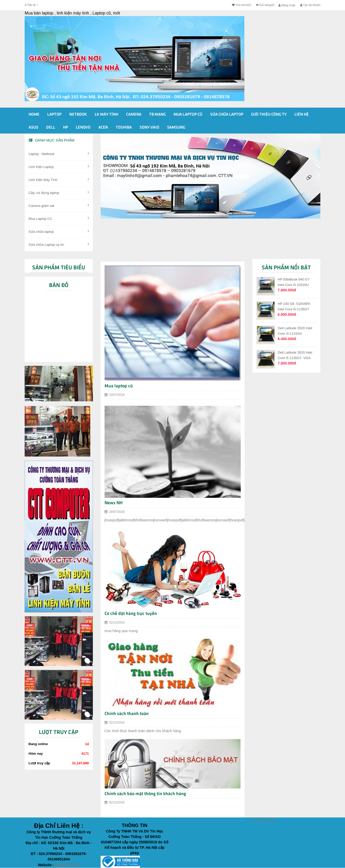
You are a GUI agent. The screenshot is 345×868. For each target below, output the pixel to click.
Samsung (176, 128)
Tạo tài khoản (310, 5)
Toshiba (124, 128)
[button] (103, 194)
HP (65, 128)
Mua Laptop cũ (188, 115)
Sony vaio (149, 128)
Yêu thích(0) (241, 5)
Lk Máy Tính (106, 115)
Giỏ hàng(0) (265, 5)
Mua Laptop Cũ (59, 218)
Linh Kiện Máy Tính (59, 179)
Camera (134, 115)
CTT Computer (264, 820)
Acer (103, 128)
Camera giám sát (59, 205)
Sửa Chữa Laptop (227, 115)
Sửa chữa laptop (59, 231)
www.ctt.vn (67, 865)
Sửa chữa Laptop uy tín (59, 244)
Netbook (78, 115)
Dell (51, 128)
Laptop (54, 115)
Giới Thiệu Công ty (269, 115)
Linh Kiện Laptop (59, 166)
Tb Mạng (157, 115)
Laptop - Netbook (59, 153)
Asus (33, 128)
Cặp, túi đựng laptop (59, 192)
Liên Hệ (302, 115)
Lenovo (83, 128)
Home (34, 115)
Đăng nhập (287, 5)
